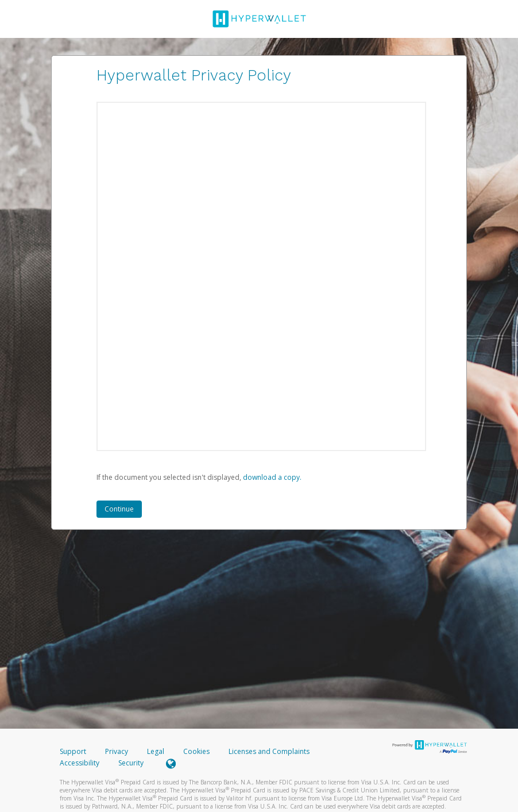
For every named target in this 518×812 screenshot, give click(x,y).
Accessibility (80, 763)
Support (73, 751)
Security (131, 763)
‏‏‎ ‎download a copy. (271, 477)
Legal (156, 751)
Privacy (117, 751)
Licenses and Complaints (269, 751)
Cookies (196, 751)
